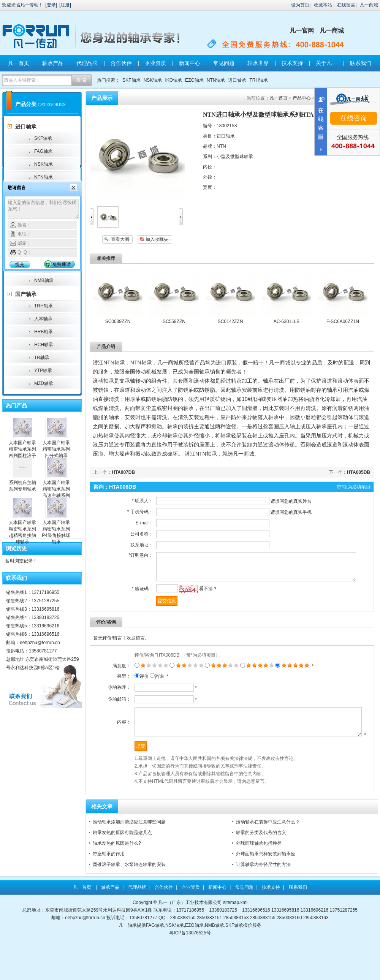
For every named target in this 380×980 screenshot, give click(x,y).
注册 (65, 5)
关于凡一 (326, 63)
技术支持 (292, 63)
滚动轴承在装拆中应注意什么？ (268, 854)
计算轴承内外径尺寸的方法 (263, 896)
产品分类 (26, 104)
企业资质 (155, 63)
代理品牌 (87, 63)
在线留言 (346, 5)
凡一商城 (369, 5)
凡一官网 (302, 31)
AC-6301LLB (287, 321)
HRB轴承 (44, 332)
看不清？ (200, 594)
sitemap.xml (235, 934)
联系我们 (361, 63)
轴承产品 (53, 63)
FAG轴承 (43, 151)
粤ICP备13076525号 (190, 965)
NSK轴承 (153, 80)
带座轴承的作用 (109, 886)
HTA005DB (359, 472)
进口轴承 (237, 80)
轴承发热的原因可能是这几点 (122, 864)
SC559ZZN (174, 321)
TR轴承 (42, 358)
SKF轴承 (131, 80)
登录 (51, 5)
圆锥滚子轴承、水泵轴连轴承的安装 (129, 896)
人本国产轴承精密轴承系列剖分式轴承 (56, 449)
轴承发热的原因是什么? (117, 875)
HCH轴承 (44, 345)
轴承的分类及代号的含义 (261, 864)
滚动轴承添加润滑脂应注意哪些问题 (129, 854)
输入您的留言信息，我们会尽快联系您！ (43, 209)
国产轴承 (26, 294)
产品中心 (302, 98)
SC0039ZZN (118, 321)
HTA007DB (123, 472)
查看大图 (120, 239)
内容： (106, 749)
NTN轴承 (216, 80)
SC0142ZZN (230, 321)
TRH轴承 (259, 80)
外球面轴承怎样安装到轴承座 (266, 886)
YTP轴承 (43, 370)
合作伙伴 (121, 63)
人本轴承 (43, 319)
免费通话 (62, 264)
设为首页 (300, 5)
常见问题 (224, 63)
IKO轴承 (173, 80)
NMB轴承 (44, 280)
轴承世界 (258, 63)
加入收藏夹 (157, 239)
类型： (106, 688)
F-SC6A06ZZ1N (343, 321)
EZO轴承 (194, 80)
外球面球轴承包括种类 (259, 875)
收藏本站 (323, 5)
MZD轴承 (44, 383)
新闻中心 (190, 63)
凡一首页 (19, 63)
